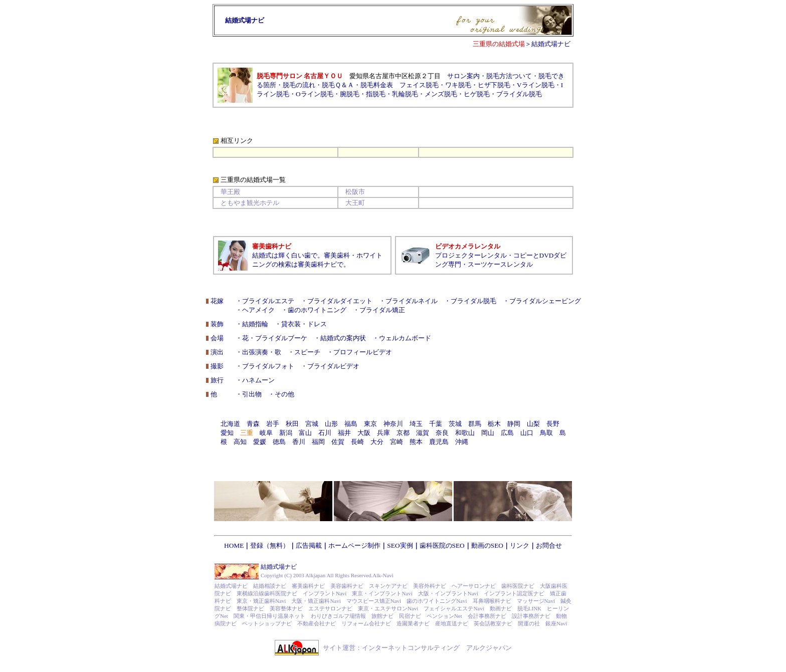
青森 (253, 424)
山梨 (533, 424)
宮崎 (397, 442)
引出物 (252, 394)
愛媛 (260, 442)
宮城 (312, 424)
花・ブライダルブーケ (275, 338)
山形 (331, 424)
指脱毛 (376, 94)
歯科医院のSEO (442, 545)
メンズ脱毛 (441, 94)
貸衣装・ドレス (304, 324)
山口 (527, 433)
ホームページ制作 (354, 545)
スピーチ (307, 352)
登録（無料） (270, 545)
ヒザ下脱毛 (494, 85)
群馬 (475, 424)
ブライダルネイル (412, 301)
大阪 (364, 433)
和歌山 (465, 433)
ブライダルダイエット (340, 301)
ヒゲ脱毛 (477, 94)
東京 (370, 424)
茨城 (455, 424)
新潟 (286, 433)
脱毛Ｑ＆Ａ (338, 85)
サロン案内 (463, 76)
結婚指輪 (255, 324)
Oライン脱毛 (315, 94)
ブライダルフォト (268, 366)
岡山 (488, 433)
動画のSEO (487, 545)
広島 (507, 433)
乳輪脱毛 (405, 94)
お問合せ (549, 545)
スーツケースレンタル (500, 264)
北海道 (230, 424)
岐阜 (266, 433)
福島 (351, 424)
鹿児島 (439, 442)
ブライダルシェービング (545, 301)
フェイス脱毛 (419, 85)
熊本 (416, 442)
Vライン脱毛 (536, 85)
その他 (284, 394)
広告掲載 (309, 545)
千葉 (436, 424)
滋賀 (423, 433)
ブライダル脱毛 (519, 94)
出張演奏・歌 (262, 352)
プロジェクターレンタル (471, 255)
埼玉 (416, 424)
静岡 (514, 424)
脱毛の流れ (299, 85)
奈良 (442, 433)
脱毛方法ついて (509, 76)
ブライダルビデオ (333, 366)
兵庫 (383, 433)
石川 (325, 433)
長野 (553, 424)
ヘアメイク (258, 310)
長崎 (357, 442)
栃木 (494, 424)
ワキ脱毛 (458, 85)
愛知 (227, 433)
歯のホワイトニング (317, 310)
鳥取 (546, 433)
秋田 (292, 424)
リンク (520, 545)
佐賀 (338, 442)
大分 (377, 442)
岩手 (273, 424)
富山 (305, 433)
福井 (344, 433)
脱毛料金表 (377, 85)
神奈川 (393, 424)
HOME (234, 545)
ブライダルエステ (268, 301)
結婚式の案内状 (343, 338)
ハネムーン (258, 380)
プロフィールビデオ (363, 352)
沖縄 (462, 442)
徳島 (279, 442)
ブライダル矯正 (382, 310)
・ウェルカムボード (402, 338)
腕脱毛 (350, 94)
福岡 (318, 442)
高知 (240, 442)
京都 (403, 433)
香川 (299, 442)
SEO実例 (400, 545)
